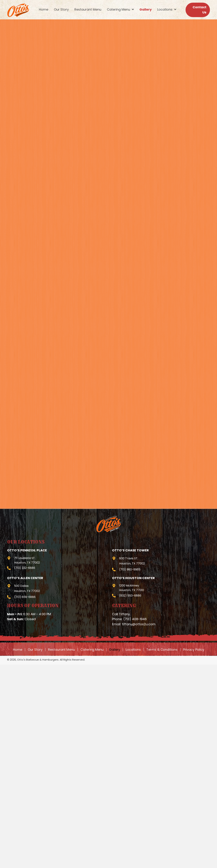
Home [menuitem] (18, 650)
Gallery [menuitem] (115, 650)
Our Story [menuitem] (35, 650)
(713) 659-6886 (25, 597)
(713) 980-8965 (130, 569)
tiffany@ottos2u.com (139, 624)
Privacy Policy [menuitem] (194, 650)
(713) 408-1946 (135, 619)
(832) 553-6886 (130, 596)
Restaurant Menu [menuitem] (61, 650)
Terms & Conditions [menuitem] (162, 650)
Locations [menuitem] (133, 650)
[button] (198, 10)
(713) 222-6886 (25, 568)
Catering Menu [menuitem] (92, 650)
